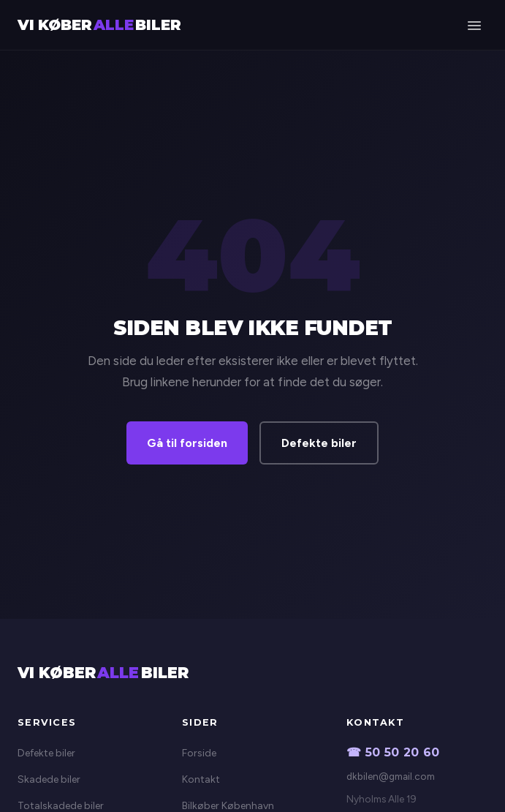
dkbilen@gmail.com (391, 776)
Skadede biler (49, 779)
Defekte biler (319, 443)
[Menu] (474, 25)
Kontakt (201, 779)
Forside (199, 753)
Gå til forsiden (187, 443)
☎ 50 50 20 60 (393, 752)
